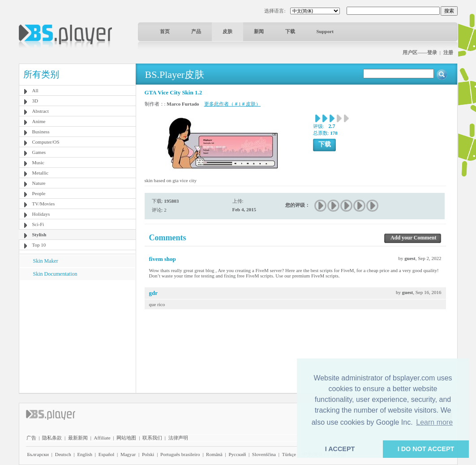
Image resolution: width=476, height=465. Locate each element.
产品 (196, 31)
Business (41, 132)
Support (325, 31)
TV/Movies (44, 204)
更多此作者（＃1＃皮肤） (233, 104)
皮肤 (227, 31)
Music (39, 162)
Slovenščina (264, 454)
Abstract (41, 111)
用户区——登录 (420, 52)
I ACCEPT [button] (340, 449)
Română (214, 454)
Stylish (39, 235)
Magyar (128, 454)
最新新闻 (78, 438)
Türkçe (289, 454)
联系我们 (152, 438)
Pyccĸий (237, 454)
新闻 (259, 31)
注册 (448, 52)
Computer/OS (46, 142)
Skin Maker (46, 261)
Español (106, 454)
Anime (39, 121)
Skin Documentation (55, 274)
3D (35, 101)
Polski (148, 454)
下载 (290, 31)
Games (39, 152)
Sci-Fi (38, 224)
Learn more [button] (434, 422)
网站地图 (126, 438)
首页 (165, 31)
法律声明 (178, 438)
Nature (39, 183)
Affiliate (102, 438)
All (35, 90)
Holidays (41, 214)
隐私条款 (52, 438)
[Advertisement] (77, 336)
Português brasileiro (180, 454)
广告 (31, 438)
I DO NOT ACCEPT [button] (426, 449)
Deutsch (63, 454)
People (39, 193)
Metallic (41, 173)
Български (38, 454)
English (85, 454)
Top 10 (39, 245)
